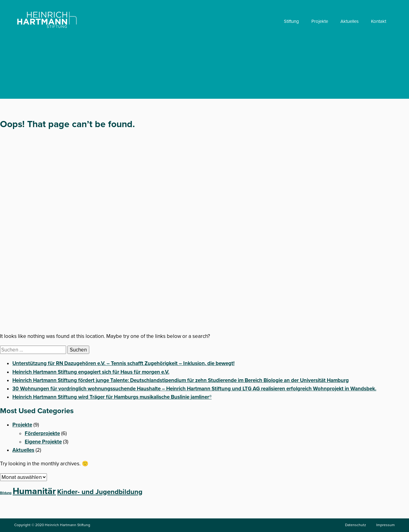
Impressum (386, 525)
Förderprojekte (42, 433)
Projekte (320, 21)
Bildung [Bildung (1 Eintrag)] (6, 493)
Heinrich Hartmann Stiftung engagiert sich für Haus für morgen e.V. (91, 372)
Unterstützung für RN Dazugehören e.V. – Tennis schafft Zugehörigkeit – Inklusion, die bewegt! (123, 363)
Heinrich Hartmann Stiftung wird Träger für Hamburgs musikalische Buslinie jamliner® (112, 397)
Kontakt (379, 21)
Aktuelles (350, 21)
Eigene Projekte (43, 442)
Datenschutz (356, 525)
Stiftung (291, 21)
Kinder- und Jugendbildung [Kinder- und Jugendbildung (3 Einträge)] (100, 492)
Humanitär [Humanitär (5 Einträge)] (34, 491)
